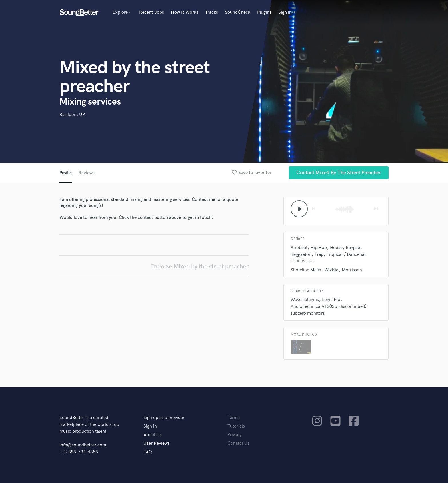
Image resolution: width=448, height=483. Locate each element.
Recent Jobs (152, 12)
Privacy (235, 435)
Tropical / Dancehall (347, 255)
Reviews (87, 173)
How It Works (185, 12)
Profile (66, 173)
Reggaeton (301, 255)
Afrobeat (299, 248)
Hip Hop (319, 248)
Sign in (285, 12)
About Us (153, 435)
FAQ (148, 452)
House (336, 248)
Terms (233, 418)
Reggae (353, 248)
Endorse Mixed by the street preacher (199, 267)
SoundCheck (238, 12)
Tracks (212, 12)
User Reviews (157, 443)
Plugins (264, 12)
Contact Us (238, 443)
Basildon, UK (72, 115)
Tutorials (236, 426)
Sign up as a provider (164, 418)
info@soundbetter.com (83, 445)
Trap (319, 255)
